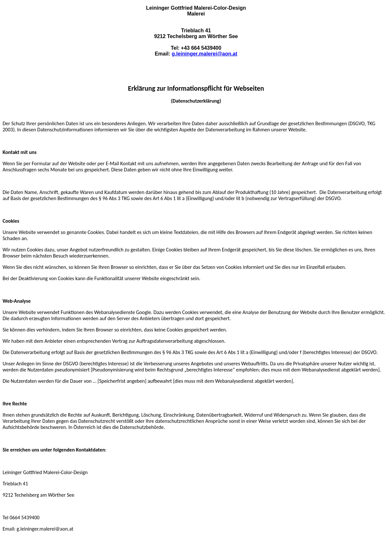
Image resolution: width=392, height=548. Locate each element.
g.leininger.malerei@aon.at (205, 54)
